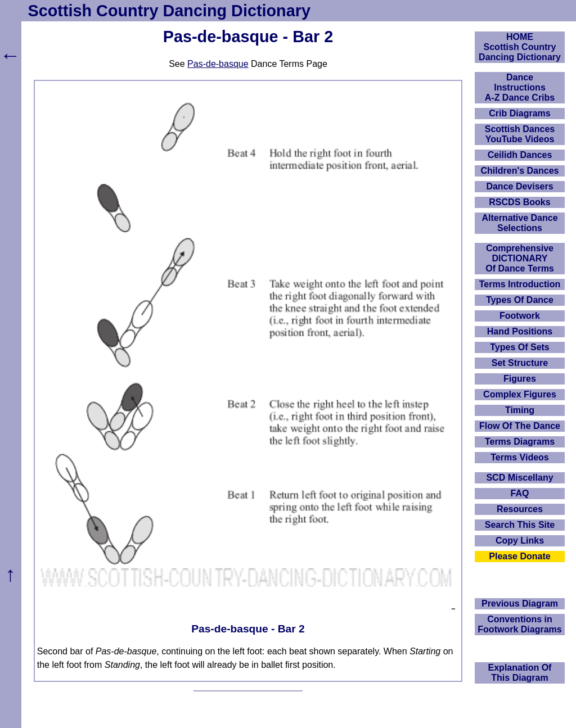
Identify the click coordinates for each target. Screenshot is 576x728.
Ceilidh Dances (520, 155)
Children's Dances (520, 171)
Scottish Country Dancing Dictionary (169, 11)
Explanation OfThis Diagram (520, 673)
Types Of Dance (520, 300)
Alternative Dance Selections (519, 223)
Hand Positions (520, 331)
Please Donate (519, 556)
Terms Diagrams (520, 442)
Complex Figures (520, 394)
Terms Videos (519, 457)
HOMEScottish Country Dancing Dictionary (520, 47)
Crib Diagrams (519, 113)
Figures (520, 379)
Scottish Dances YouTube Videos (520, 134)
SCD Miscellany (519, 478)
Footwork (520, 316)
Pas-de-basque (218, 64)
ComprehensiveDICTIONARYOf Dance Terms (520, 258)
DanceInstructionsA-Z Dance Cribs (520, 87)
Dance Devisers (519, 186)
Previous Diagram (520, 603)
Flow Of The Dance (520, 426)
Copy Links (520, 541)
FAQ (520, 493)
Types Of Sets (520, 347)
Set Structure (520, 363)
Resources (520, 509)
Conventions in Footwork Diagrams (519, 624)
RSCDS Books (519, 202)
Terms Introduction (520, 284)
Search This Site (520, 525)
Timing (520, 410)
